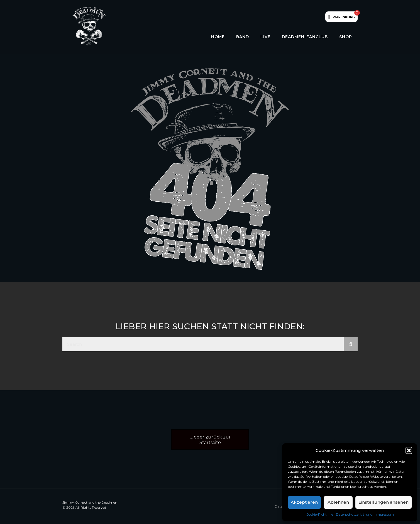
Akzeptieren (304, 502)
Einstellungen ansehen (384, 502)
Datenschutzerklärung (354, 514)
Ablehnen (338, 502)
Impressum (385, 514)
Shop (346, 37)
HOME (218, 37)
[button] (409, 450)
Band (243, 37)
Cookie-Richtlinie (319, 514)
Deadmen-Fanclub (305, 37)
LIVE (265, 37)
